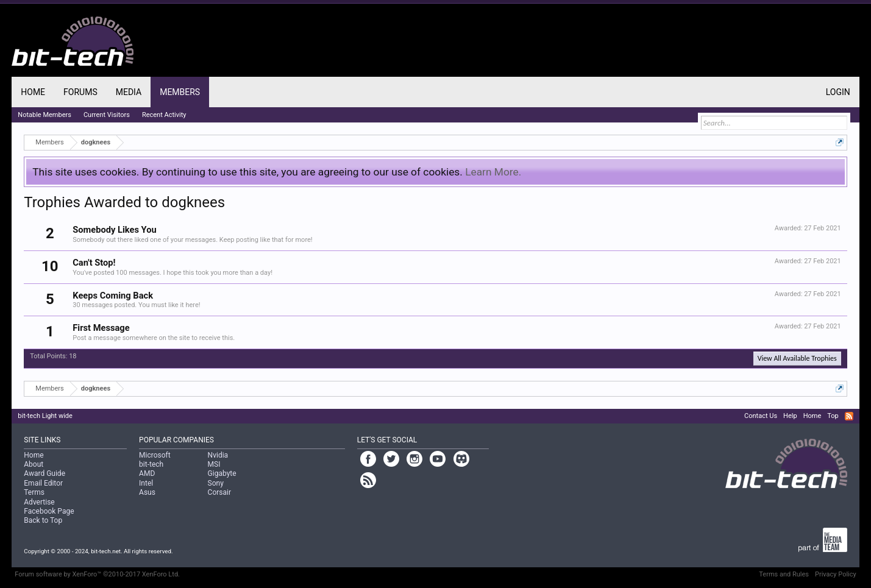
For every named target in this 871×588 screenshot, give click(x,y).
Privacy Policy (836, 574)
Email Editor (43, 483)
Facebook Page (49, 511)
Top (833, 416)
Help (790, 416)
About (34, 464)
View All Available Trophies (797, 358)
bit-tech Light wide (45, 416)
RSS (849, 416)
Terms (34, 492)
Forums (80, 92)
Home (33, 92)
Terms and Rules (784, 574)
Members (180, 92)
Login (838, 92)
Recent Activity (164, 115)
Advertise (39, 502)
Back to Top (43, 520)
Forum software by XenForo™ (97, 574)
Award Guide (44, 473)
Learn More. (493, 172)
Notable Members (44, 115)
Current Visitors (107, 115)
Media (129, 92)
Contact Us (761, 416)
